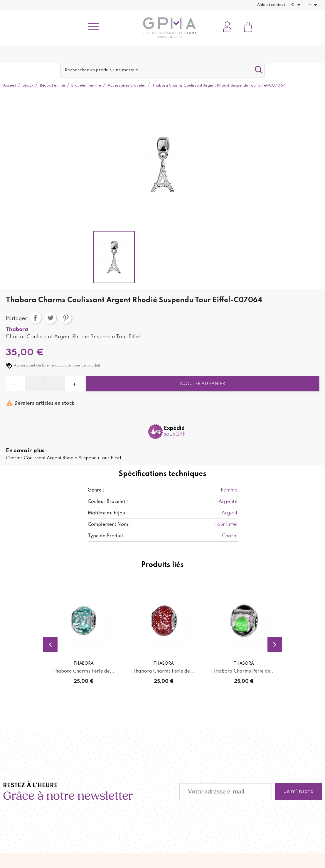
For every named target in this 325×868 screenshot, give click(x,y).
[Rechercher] (162, 70)
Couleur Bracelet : (108, 502)
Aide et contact (271, 5)
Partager (35, 318)
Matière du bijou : (108, 513)
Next (275, 644)
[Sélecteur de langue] (314, 5)
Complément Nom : (109, 525)
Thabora (17, 330)
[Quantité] (45, 384)
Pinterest (66, 318)
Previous (50, 644)
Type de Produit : (107, 536)
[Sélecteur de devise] (297, 5)
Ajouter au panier (202, 384)
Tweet (50, 318)
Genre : (96, 490)
